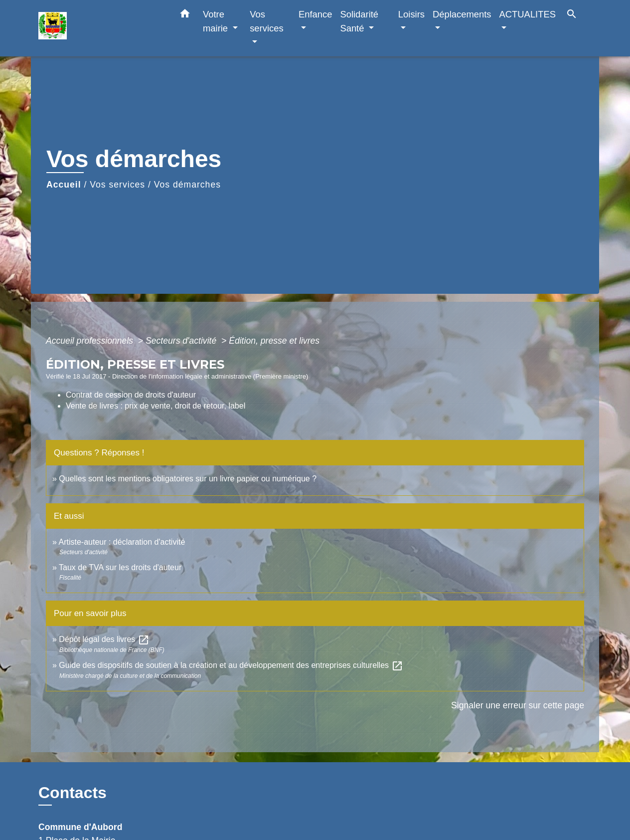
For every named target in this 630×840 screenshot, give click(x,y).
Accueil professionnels (91, 341)
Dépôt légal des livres (104, 639)
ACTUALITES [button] (528, 14)
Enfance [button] (315, 14)
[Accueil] (101, 28)
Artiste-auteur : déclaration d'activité (122, 542)
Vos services (117, 185)
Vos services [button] (266, 21)
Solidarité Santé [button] (359, 21)
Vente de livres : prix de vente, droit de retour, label (156, 406)
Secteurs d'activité (182, 341)
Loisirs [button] (411, 14)
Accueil (64, 185)
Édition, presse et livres (274, 341)
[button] (185, 15)
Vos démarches (187, 185)
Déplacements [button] (462, 14)
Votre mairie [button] (217, 21)
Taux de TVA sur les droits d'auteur (120, 567)
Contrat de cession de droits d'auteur (131, 395)
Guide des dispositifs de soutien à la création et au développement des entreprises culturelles (231, 665)
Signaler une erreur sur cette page (518, 705)
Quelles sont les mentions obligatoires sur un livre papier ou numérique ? (188, 479)
